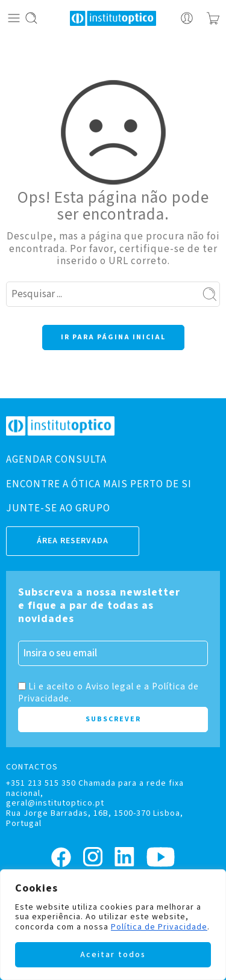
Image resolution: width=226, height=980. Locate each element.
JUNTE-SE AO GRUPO (58, 508)
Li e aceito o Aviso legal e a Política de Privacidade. (108, 692)
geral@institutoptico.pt (55, 803)
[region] (113, 925)
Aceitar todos (113, 955)
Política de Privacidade (159, 927)
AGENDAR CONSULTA (56, 460)
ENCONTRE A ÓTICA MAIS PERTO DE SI (99, 484)
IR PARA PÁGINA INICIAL (113, 337)
